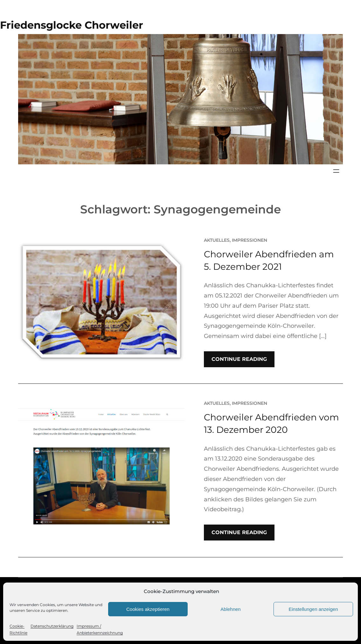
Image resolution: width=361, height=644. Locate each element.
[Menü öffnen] (336, 171)
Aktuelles (217, 240)
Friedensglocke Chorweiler (72, 25)
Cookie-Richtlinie (18, 629)
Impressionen (250, 240)
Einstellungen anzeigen (313, 609)
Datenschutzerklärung (52, 626)
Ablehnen (230, 609)
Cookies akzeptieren (148, 609)
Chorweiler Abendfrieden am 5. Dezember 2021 (269, 260)
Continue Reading (239, 359)
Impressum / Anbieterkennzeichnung (100, 629)
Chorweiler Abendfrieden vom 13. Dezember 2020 (271, 423)
